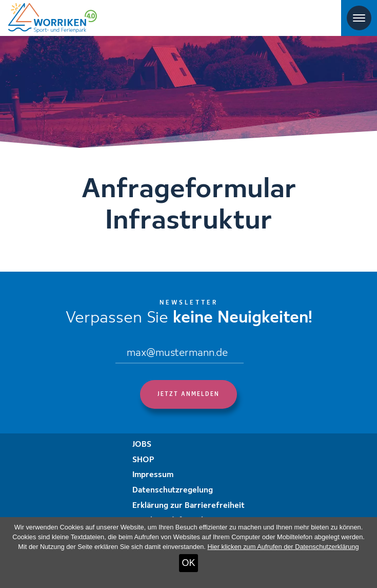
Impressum (153, 475)
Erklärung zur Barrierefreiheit (188, 506)
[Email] (180, 354)
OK (188, 563)
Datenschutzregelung (173, 490)
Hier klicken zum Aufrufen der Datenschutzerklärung (283, 547)
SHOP (143, 460)
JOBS (142, 445)
